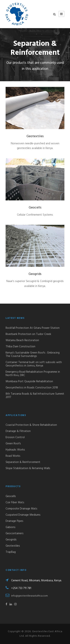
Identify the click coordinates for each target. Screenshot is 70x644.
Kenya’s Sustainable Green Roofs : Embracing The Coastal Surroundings (33, 354)
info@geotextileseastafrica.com (29, 596)
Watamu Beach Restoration (22, 340)
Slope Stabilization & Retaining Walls (28, 468)
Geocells (35, 208)
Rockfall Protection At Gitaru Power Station (33, 328)
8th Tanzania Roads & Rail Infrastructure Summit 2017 (35, 396)
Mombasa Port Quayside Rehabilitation (29, 381)
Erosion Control (15, 437)
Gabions (11, 527)
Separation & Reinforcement (23, 462)
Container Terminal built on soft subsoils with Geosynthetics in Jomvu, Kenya (34, 364)
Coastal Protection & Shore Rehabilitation (31, 425)
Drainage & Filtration (18, 431)
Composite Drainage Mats (21, 509)
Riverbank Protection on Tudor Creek (28, 334)
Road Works (13, 456)
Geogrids (35, 274)
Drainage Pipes (14, 521)
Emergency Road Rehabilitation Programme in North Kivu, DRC (33, 374)
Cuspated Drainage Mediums (23, 515)
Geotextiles (35, 136)
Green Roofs (13, 444)
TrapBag (11, 552)
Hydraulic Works (15, 450)
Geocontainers (15, 533)
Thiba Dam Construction (20, 347)
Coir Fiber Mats (15, 503)
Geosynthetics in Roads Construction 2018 (32, 388)
